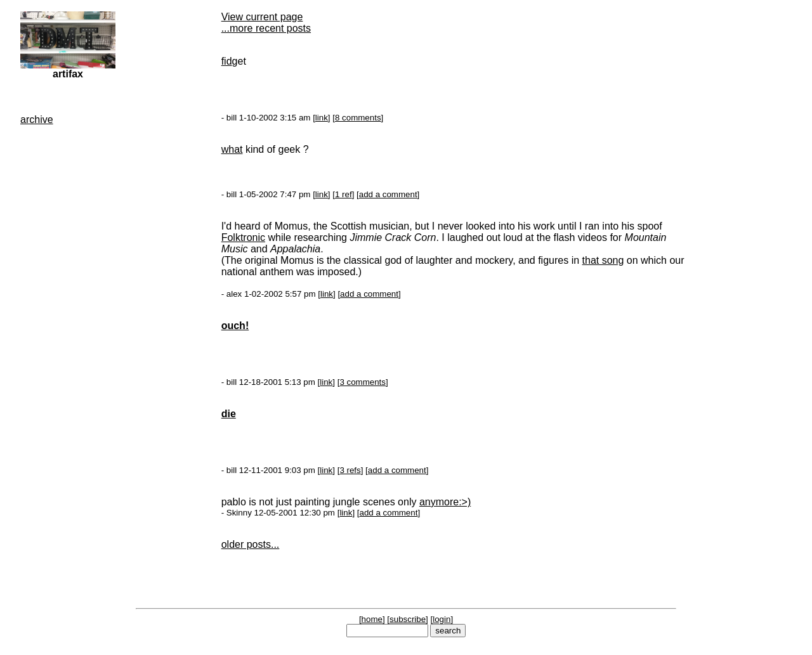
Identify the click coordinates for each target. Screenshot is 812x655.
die (229, 414)
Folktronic (243, 237)
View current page (262, 17)
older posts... (251, 544)
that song (603, 260)
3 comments (363, 382)
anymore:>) (445, 502)
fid (227, 61)
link (322, 118)
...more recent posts (266, 28)
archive (37, 120)
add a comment (388, 194)
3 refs (350, 470)
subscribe (408, 619)
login (442, 619)
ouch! (235, 326)
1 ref (344, 194)
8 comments (358, 118)
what (232, 149)
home (372, 619)
